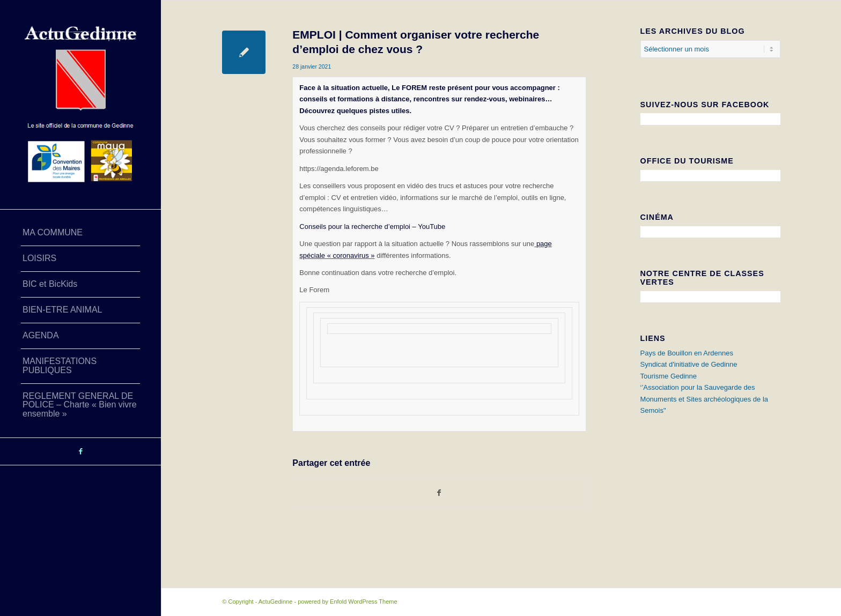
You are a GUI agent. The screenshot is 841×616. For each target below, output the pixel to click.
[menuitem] (80, 233)
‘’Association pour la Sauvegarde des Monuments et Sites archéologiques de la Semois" (704, 399)
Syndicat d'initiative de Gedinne (689, 364)
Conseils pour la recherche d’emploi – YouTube (372, 227)
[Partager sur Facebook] (439, 493)
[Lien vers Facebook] (80, 451)
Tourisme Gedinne (669, 376)
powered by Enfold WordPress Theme (347, 602)
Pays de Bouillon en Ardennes (687, 353)
